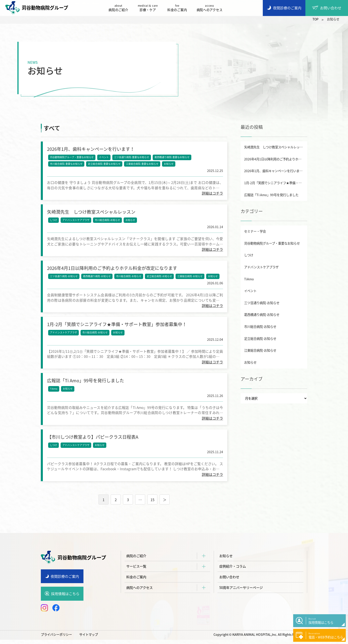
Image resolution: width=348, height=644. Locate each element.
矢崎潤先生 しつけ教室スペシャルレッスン (275, 147)
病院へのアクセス (211, 8)
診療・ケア (149, 8)
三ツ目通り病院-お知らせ (64, 278)
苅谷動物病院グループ (38, 8)
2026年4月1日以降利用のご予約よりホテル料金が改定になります (276, 159)
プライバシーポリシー (56, 639)
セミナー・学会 (255, 231)
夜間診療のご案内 (65, 581)
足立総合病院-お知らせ (160, 278)
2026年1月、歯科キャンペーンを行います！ (275, 171)
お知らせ (169, 164)
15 (152, 504)
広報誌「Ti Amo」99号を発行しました (271, 195)
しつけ (54, 221)
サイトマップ (89, 639)
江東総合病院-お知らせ (190, 278)
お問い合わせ (230, 582)
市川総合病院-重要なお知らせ (66, 164)
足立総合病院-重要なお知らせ (104, 164)
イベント (104, 157)
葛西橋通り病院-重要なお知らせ (172, 157)
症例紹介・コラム (233, 571)
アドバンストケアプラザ (76, 221)
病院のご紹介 (119, 8)
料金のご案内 (178, 8)
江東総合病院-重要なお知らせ (142, 164)
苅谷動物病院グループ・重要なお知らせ (72, 157)
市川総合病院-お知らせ (108, 221)
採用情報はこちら (65, 598)
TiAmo (54, 392)
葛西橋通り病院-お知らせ (97, 278)
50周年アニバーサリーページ (243, 593)
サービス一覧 (137, 571)
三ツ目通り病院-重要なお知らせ (132, 157)
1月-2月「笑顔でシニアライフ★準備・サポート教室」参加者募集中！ (276, 183)
